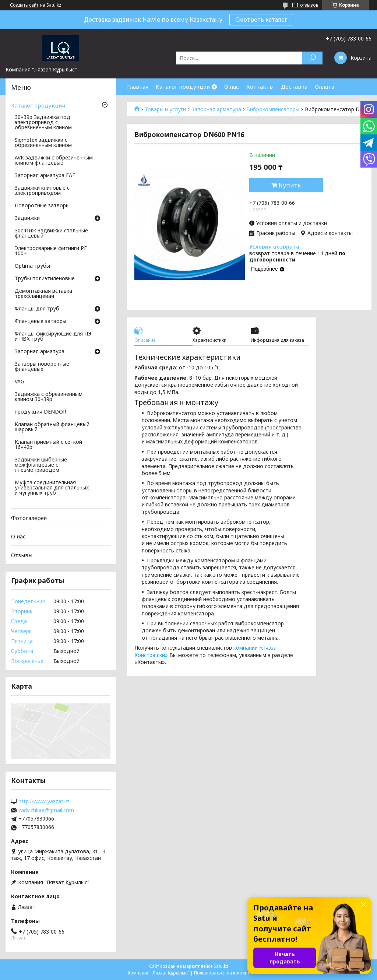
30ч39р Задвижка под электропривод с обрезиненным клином (43, 123)
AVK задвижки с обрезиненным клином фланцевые (54, 161)
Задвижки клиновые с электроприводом (42, 191)
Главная (138, 87)
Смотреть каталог (261, 20)
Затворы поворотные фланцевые (42, 367)
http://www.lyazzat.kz (44, 801)
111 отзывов (305, 5)
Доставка (294, 87)
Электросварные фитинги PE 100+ (51, 251)
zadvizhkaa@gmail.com (46, 810)
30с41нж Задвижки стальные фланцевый (51, 233)
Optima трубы (32, 266)
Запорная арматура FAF (45, 176)
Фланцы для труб (37, 309)
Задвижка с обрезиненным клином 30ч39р (49, 397)
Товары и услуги (165, 109)
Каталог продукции (183, 87)
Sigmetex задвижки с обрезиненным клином (43, 143)
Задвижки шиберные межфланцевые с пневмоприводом (41, 465)
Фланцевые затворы (40, 322)
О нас (232, 87)
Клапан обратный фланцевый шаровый (52, 427)
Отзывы (22, 555)
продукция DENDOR (40, 412)
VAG (20, 382)
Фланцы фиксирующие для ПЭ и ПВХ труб (53, 337)
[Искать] (312, 58)
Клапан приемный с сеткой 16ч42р (48, 445)
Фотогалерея (29, 518)
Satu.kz (221, 966)
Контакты (260, 87)
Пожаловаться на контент (222, 973)
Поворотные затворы (42, 206)
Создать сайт (24, 5)
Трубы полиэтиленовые (45, 279)
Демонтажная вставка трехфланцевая (43, 294)
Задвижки (27, 218)
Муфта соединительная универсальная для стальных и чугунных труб (52, 488)
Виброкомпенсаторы (273, 109)
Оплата (325, 87)
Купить (290, 185)
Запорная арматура (216, 109)
